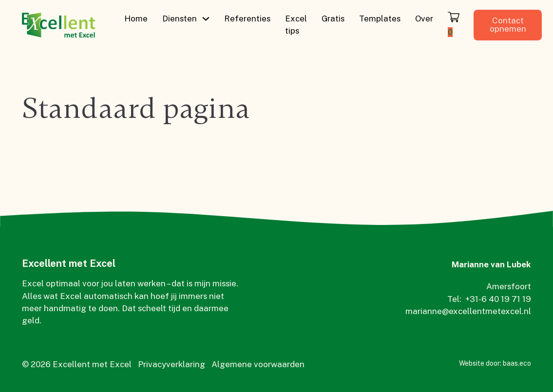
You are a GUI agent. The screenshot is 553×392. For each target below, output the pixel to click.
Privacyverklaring (172, 364)
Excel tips (296, 25)
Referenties (247, 19)
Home (136, 19)
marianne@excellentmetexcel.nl (468, 311)
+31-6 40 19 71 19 (498, 299)
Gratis (333, 19)
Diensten (180, 19)
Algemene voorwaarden (258, 364)
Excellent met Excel (69, 263)
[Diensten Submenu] (206, 19)
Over (424, 19)
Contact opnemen (508, 25)
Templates (380, 19)
